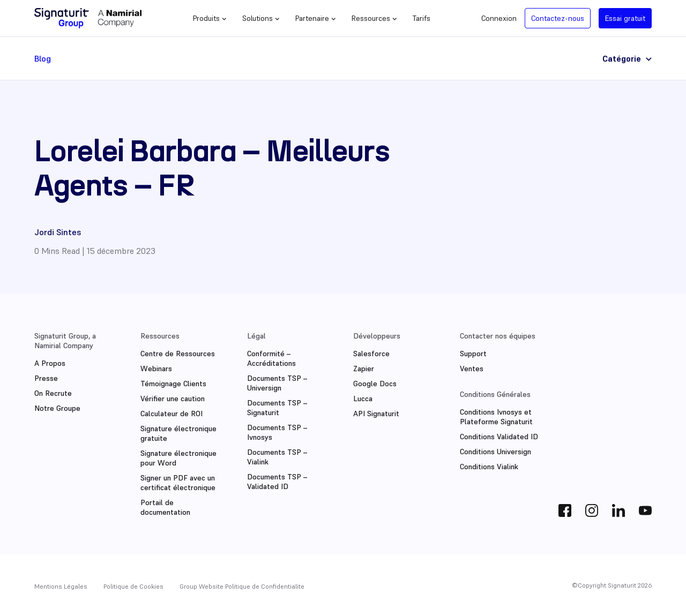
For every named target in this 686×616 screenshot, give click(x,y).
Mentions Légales (61, 586)
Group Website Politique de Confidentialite (242, 586)
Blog (43, 58)
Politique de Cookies (133, 586)
